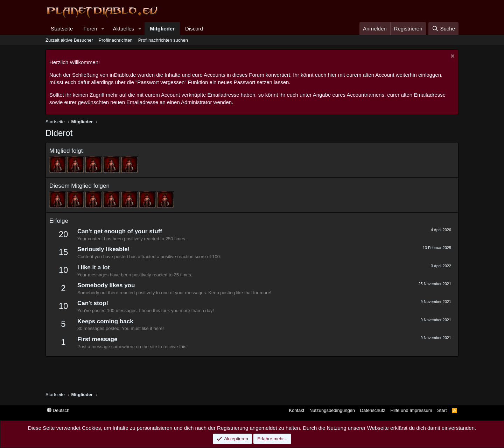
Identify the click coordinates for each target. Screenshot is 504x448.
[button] (103, 29)
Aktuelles (123, 29)
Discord (194, 29)
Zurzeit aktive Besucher (69, 40)
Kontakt (296, 410)
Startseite (62, 29)
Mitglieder (162, 29)
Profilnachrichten (116, 40)
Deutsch (58, 410)
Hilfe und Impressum (411, 410)
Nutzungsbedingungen (332, 410)
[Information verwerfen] (452, 57)
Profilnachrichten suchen (163, 40)
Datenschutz (373, 410)
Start (442, 410)
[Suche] (443, 29)
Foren (90, 29)
